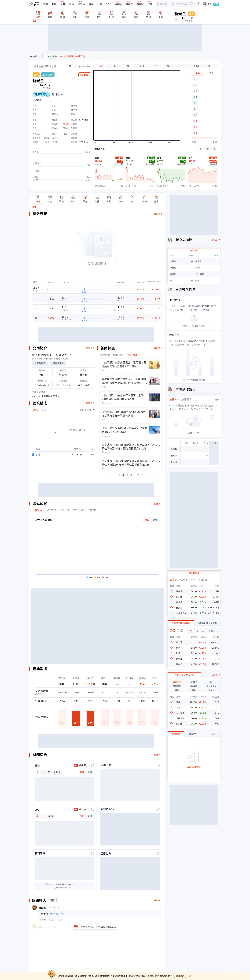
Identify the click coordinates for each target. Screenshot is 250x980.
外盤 (215, 142)
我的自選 (176, 734)
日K (115, 66)
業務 (44, 410)
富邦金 (179, 591)
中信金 (179, 602)
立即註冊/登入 (194, 767)
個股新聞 (105, 355)
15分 (183, 66)
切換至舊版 (85, 67)
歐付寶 (179, 642)
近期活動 (194, 251)
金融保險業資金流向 (207, 623)
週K (128, 66)
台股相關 (132, 355)
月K (142, 66)
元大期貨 (180, 713)
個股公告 (118, 355)
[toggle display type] (92, 763)
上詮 (191, 158)
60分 (210, 66)
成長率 (83, 763)
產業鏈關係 (194, 573)
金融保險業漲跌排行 (181, 623)
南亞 (159, 158)
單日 (147, 518)
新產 (178, 702)
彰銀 (178, 653)
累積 (155, 518)
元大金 (179, 608)
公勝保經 (180, 718)
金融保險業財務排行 (185, 675)
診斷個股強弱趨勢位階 (74, 56)
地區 (36, 410)
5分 (156, 66)
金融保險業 (48, 75)
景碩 (128, 158)
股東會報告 (58, 363)
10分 (169, 66)
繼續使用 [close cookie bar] (180, 976)
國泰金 (179, 597)
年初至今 (213, 630)
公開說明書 (40, 363)
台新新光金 (181, 613)
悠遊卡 (179, 648)
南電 (97, 158)
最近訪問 (193, 734)
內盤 (194, 142)
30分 (197, 66)
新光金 (54, 56)
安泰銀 (179, 659)
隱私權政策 (165, 976)
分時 (101, 66)
